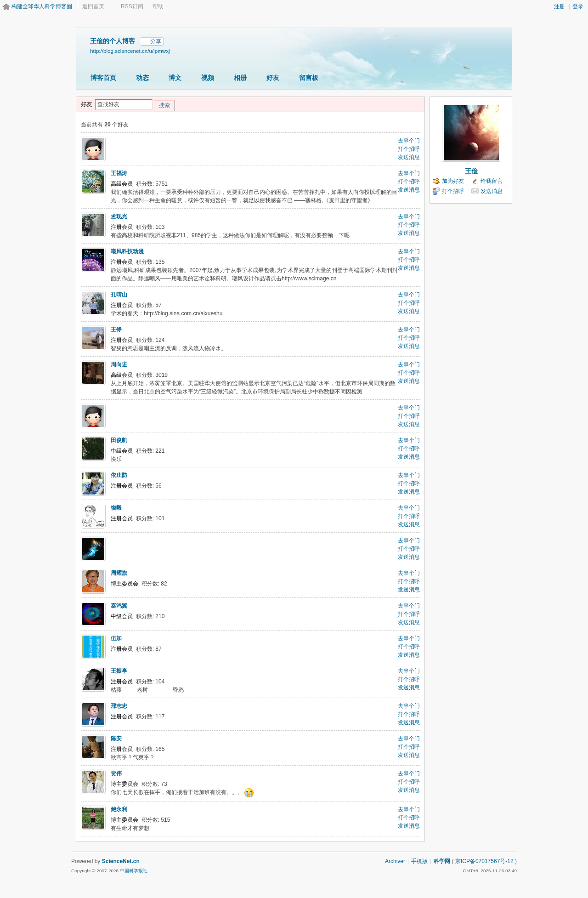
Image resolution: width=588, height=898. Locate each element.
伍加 (116, 638)
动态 (142, 78)
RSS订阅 (132, 6)
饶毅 (116, 508)
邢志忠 (119, 706)
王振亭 (119, 671)
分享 (156, 41)
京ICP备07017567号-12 (484, 861)
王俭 (471, 171)
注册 (560, 6)
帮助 (158, 6)
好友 (273, 78)
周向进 (119, 364)
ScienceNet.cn (121, 861)
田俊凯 (119, 440)
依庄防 (119, 475)
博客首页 (103, 78)
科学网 (442, 861)
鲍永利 (119, 809)
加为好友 (453, 181)
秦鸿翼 (119, 606)
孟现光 (119, 216)
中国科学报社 (134, 871)
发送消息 (409, 157)
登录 (578, 6)
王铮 (116, 330)
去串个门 (409, 141)
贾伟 (116, 773)
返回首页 (93, 6)
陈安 (116, 739)
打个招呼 (409, 149)
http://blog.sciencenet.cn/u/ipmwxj (130, 51)
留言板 (309, 78)
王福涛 (119, 173)
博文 (175, 78)
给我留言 (492, 181)
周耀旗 (119, 573)
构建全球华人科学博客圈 (42, 6)
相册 (240, 78)
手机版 (419, 861)
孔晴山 (119, 295)
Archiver (395, 861)
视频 (208, 78)
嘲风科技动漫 (127, 251)
